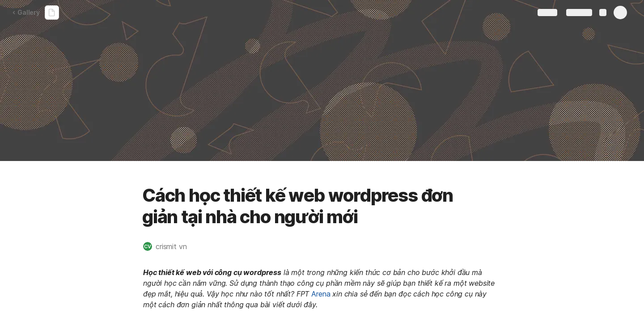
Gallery (26, 12)
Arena (321, 294)
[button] (169, 246)
